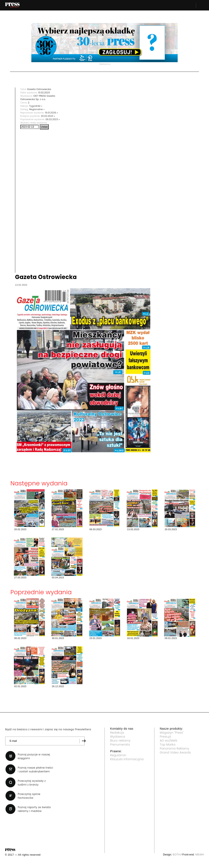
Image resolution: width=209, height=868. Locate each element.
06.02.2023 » (53, 119)
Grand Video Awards (175, 752)
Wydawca (118, 737)
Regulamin (118, 755)
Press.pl (166, 737)
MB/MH (200, 855)
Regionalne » (37, 109)
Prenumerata (120, 745)
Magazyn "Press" (172, 733)
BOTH (177, 855)
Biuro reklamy (120, 741)
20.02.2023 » (48, 116)
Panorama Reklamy (175, 748)
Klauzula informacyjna (127, 759)
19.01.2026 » (51, 113)
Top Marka (168, 745)
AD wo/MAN (169, 741)
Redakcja (117, 733)
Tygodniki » (36, 106)
